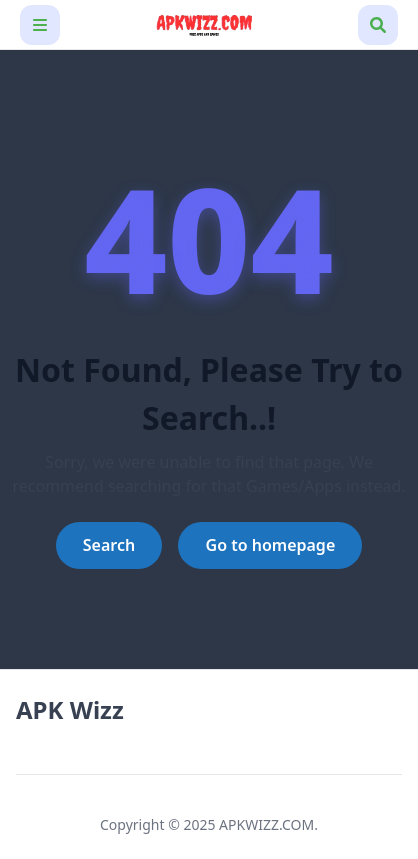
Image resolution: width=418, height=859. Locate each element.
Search (109, 545)
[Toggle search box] (378, 25)
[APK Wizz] (209, 24)
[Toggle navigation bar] (40, 25)
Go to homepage (271, 545)
